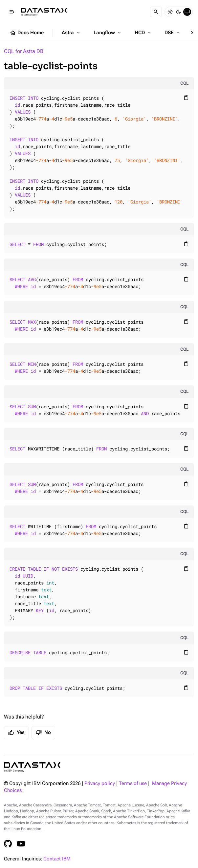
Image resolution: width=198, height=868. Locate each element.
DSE (173, 33)
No (43, 733)
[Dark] (179, 12)
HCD (143, 33)
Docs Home (27, 33)
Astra (71, 33)
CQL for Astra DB (24, 51)
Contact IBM (57, 859)
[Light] (170, 12)
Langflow (108, 33)
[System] (187, 12)
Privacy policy (100, 784)
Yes (16, 733)
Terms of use (133, 784)
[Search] (156, 12)
